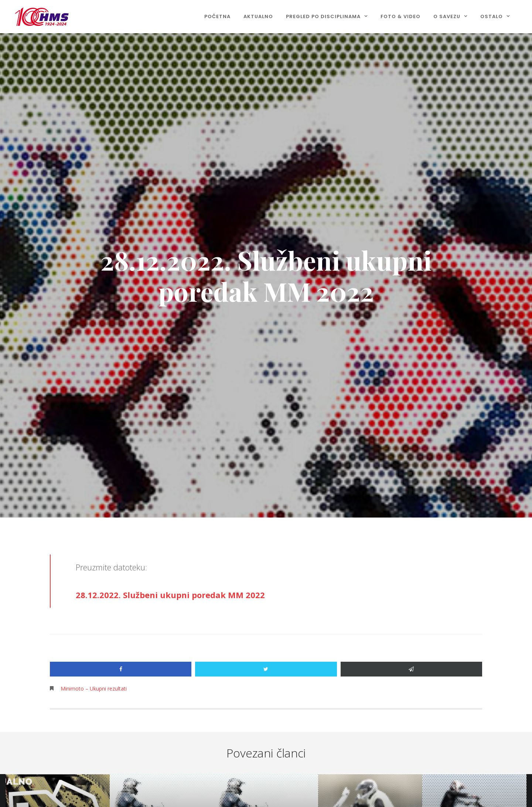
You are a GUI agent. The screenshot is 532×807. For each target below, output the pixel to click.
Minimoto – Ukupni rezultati (94, 689)
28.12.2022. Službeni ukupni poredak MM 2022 (170, 595)
